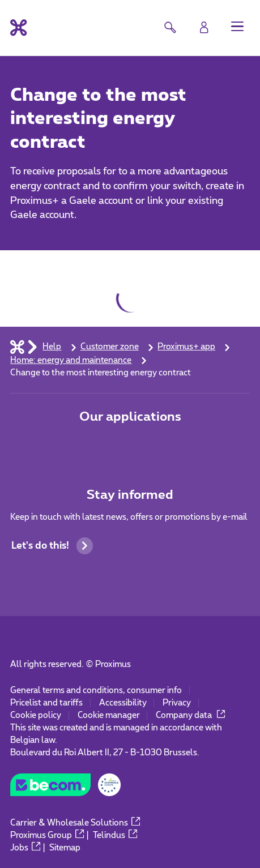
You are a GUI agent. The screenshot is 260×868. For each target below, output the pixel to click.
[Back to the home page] (18, 27)
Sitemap (65, 848)
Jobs (25, 848)
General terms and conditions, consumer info (96, 690)
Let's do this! (52, 546)
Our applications (130, 417)
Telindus (115, 835)
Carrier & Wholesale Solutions (75, 823)
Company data (191, 715)
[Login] (204, 27)
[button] (237, 26)
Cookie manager (109, 715)
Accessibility (123, 703)
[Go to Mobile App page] (91, 446)
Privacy (177, 703)
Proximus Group (47, 835)
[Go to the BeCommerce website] (65, 788)
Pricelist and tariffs (46, 703)
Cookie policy (36, 715)
